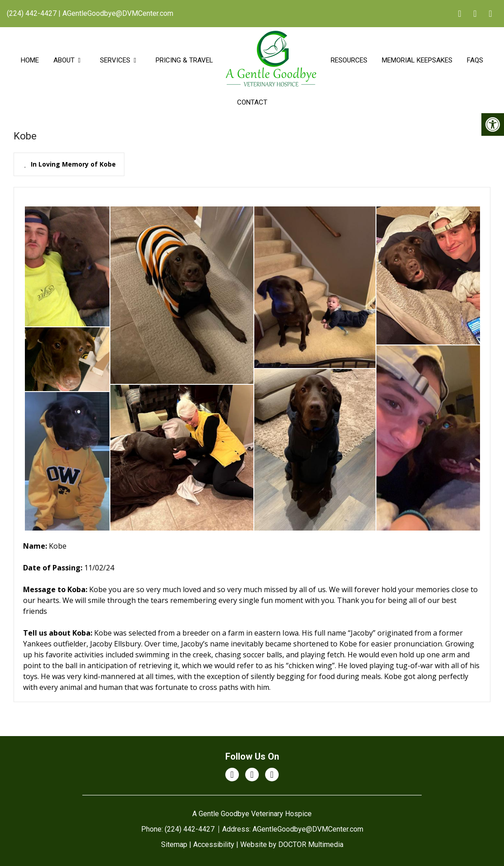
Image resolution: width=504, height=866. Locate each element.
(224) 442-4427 (32, 13)
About (64, 60)
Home (30, 60)
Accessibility (214, 844)
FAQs (475, 60)
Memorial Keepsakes (417, 60)
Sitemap (174, 844)
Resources (349, 60)
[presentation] (69, 164)
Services (115, 60)
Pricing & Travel (184, 60)
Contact (252, 102)
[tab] (69, 164)
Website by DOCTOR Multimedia (292, 844)
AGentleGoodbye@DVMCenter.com (118, 13)
